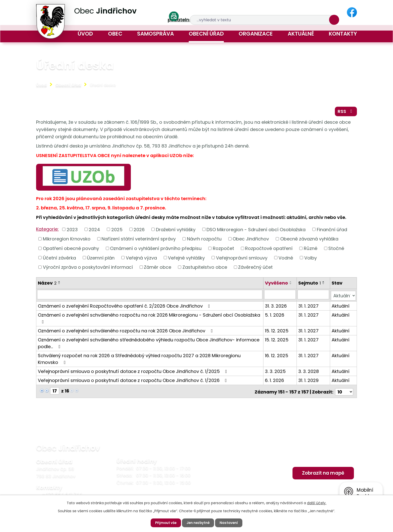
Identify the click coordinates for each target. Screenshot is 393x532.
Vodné (286, 259)
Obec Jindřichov (251, 240)
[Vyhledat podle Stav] (343, 296)
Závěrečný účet (255, 268)
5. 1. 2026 (275, 315)
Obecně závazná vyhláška (309, 240)
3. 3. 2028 (309, 371)
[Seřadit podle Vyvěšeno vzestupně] (291, 283)
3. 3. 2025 (276, 371)
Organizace (256, 34)
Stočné (336, 249)
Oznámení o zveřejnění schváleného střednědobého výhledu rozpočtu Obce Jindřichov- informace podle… (149, 343)
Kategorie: (47, 230)
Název (47, 284)
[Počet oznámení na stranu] (344, 391)
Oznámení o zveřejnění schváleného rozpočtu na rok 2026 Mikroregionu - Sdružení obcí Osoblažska (149, 318)
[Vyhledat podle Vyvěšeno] (280, 296)
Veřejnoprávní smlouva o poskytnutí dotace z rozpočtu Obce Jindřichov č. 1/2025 (133, 371)
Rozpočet (223, 249)
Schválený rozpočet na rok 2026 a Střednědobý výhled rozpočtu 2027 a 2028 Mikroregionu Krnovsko (139, 359)
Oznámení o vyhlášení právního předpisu (156, 249)
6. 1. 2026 (275, 380)
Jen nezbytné (199, 523)
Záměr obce (158, 268)
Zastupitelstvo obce (205, 268)
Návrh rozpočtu (204, 240)
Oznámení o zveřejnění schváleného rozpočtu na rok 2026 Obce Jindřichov (126, 330)
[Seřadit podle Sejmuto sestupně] (324, 285)
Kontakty (343, 34)
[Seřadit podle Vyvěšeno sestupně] (291, 285)
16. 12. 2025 (277, 355)
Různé (311, 249)
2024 (94, 231)
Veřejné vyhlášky (186, 259)
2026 (139, 231)
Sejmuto (310, 284)
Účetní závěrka (59, 259)
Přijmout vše (165, 523)
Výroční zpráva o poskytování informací (88, 268)
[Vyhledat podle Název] (150, 296)
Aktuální (341, 306)
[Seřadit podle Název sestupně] (59, 285)
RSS (346, 112)
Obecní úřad (206, 34)
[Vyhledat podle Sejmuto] (313, 296)
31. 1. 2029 (309, 380)
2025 (117, 231)
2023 (72, 231)
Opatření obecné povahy (71, 249)
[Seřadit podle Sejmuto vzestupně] (324, 283)
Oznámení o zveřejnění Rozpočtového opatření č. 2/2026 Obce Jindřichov (125, 306)
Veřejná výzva (141, 259)
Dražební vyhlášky (176, 231)
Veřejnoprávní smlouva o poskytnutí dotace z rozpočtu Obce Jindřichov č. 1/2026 (133, 380)
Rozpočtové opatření (269, 249)
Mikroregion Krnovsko (67, 240)
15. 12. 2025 (277, 330)
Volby (311, 259)
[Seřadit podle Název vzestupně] (59, 283)
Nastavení (230, 523)
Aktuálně (301, 34)
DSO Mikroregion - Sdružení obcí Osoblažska (256, 231)
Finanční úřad (332, 231)
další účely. (317, 503)
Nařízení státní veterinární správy (139, 240)
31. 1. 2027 (309, 306)
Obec (115, 34)
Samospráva (156, 34)
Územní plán (101, 259)
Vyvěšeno (277, 284)
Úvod (85, 34)
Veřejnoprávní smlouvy (242, 259)
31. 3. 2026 (276, 306)
